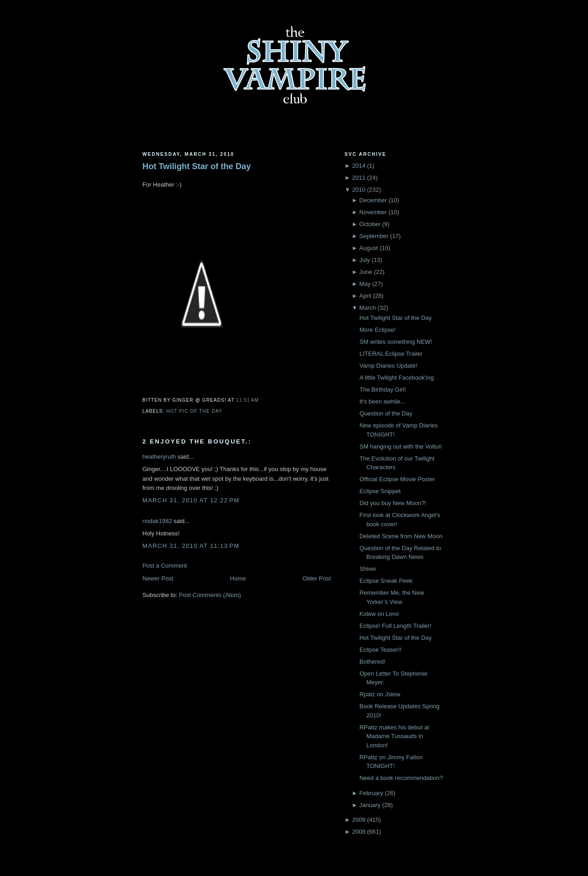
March (367, 308)
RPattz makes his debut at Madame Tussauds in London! (394, 736)
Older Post (317, 578)
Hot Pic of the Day (194, 411)
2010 (359, 190)
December (373, 200)
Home (238, 578)
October (370, 224)
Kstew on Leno (379, 614)
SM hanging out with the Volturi (400, 447)
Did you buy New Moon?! (393, 503)
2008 (359, 832)
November (373, 212)
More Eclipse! (377, 330)
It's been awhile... (382, 401)
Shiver (368, 569)
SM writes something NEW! (396, 342)
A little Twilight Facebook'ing (396, 378)
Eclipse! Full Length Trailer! (395, 626)
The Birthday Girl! (382, 390)
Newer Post (158, 578)
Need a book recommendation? (401, 778)
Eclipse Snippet (380, 491)
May (365, 284)
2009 (359, 820)
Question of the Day (386, 413)
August (368, 248)
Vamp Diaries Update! (388, 366)
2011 (359, 178)
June (366, 272)
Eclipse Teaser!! (380, 650)
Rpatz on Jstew (380, 694)
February (371, 793)
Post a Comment (165, 566)
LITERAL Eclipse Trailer (391, 354)
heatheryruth (159, 457)
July (365, 260)
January (370, 805)
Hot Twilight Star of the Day (197, 166)
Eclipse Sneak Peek (386, 581)
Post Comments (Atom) (210, 595)
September (374, 236)
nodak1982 (157, 521)
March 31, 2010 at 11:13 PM (191, 546)
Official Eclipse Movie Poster (397, 479)
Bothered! (372, 662)
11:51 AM (247, 400)
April (365, 296)
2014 (359, 166)
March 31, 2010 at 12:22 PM (191, 500)
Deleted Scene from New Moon (401, 536)
